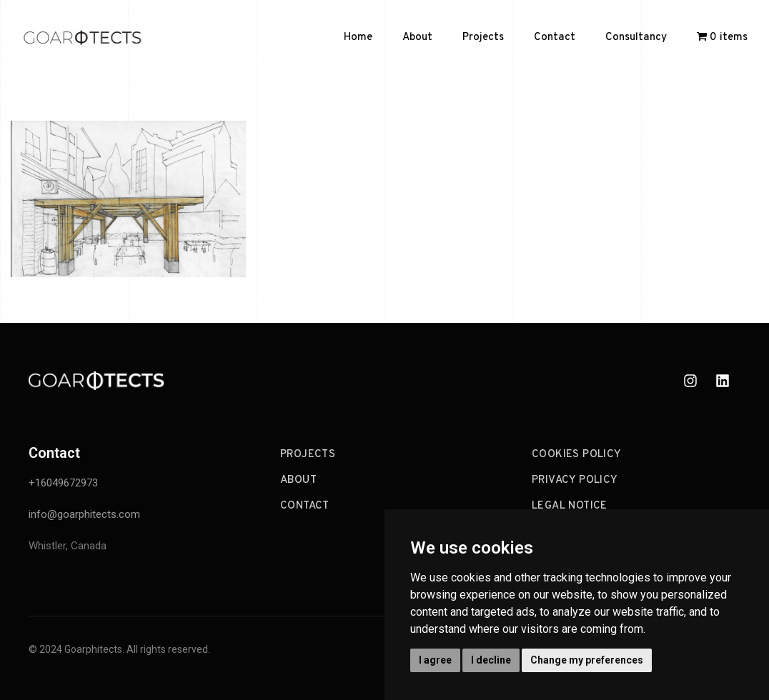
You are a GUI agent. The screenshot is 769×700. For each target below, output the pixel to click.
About (417, 37)
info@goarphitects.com (84, 514)
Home (358, 37)
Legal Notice (570, 506)
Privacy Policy (575, 480)
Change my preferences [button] (587, 660)
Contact (555, 37)
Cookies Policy (577, 455)
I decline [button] (491, 660)
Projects (483, 37)
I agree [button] (435, 660)
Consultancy (636, 37)
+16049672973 (63, 483)
